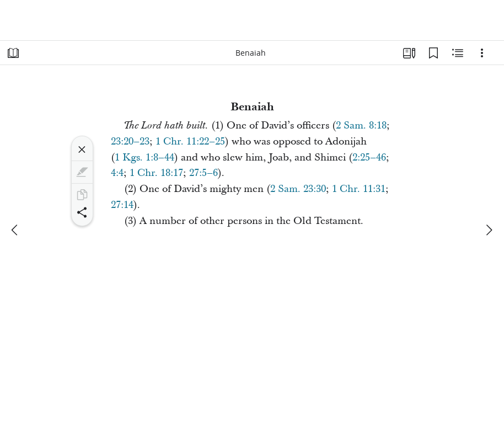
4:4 (117, 173)
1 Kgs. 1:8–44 (144, 157)
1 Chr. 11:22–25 (190, 141)
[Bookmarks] (433, 53)
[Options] (482, 53)
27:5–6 (203, 173)
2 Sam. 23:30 (298, 189)
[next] (489, 230)
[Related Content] (458, 53)
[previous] (15, 230)
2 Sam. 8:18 (361, 125)
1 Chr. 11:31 (359, 189)
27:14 (122, 205)
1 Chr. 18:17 (156, 173)
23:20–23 (130, 141)
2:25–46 (369, 157)
